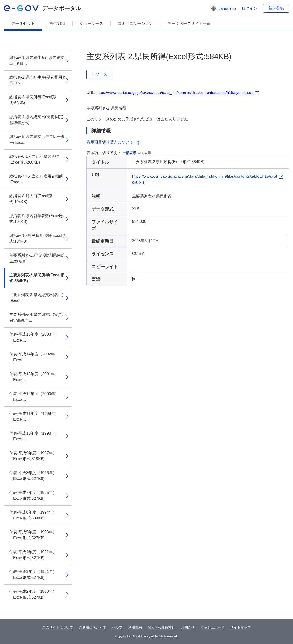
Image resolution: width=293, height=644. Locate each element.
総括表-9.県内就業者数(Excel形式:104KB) (37, 219)
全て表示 (144, 153)
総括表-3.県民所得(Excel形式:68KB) (33, 100)
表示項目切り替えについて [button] (114, 142)
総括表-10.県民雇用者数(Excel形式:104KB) (38, 238)
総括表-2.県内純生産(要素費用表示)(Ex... (38, 80)
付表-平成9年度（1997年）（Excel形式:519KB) (33, 456)
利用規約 (135, 627)
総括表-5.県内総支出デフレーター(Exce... (37, 140)
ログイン (250, 8)
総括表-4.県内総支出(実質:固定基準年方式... (36, 120)
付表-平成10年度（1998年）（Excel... (34, 436)
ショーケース (91, 24)
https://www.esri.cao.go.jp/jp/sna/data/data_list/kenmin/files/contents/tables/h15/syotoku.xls (175, 93)
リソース (99, 74)
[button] (223, 8)
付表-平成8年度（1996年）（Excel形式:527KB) (33, 476)
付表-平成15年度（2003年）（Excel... (34, 337)
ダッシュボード (212, 627)
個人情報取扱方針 (161, 627)
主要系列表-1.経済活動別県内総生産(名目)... (37, 258)
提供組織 (57, 24)
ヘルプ (117, 627)
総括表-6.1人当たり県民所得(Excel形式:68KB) (34, 159)
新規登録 (276, 8)
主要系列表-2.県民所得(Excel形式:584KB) (37, 278)
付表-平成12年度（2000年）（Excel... (34, 397)
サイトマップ (241, 627)
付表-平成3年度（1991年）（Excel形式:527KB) (33, 575)
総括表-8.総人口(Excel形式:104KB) (31, 199)
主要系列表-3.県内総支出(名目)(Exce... (36, 298)
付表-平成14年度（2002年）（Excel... (34, 357)
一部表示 (129, 153)
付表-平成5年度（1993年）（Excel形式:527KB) (33, 535)
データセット (23, 24)
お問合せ (188, 627)
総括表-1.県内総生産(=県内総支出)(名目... (37, 60)
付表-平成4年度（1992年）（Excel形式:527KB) (33, 555)
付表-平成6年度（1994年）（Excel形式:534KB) (33, 515)
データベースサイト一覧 (189, 24)
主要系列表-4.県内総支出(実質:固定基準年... (36, 317)
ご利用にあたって (93, 627)
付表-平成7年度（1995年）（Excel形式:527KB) (33, 495)
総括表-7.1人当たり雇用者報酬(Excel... (36, 179)
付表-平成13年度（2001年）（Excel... (34, 377)
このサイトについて (58, 627)
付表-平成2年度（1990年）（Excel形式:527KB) (33, 594)
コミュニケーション (135, 24)
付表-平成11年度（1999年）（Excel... (34, 416)
